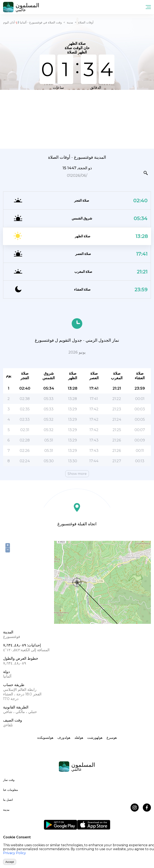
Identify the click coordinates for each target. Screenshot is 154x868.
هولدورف (64, 738)
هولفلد (79, 738)
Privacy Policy (15, 853)
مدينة (70, 22)
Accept (10, 862)
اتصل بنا (8, 800)
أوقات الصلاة (86, 22)
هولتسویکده (45, 738)
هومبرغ (112, 738)
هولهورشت (95, 738)
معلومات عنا (11, 790)
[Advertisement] (77, 119)
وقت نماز (9, 780)
